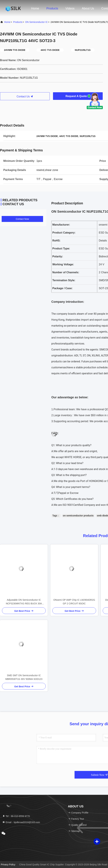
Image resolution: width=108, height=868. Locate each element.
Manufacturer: (61, 225)
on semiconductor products (78, 516)
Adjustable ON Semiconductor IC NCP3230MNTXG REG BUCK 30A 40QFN (24, 602)
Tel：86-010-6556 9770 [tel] (16, 816)
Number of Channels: (66, 272)
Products (52, 8)
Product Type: (61, 249)
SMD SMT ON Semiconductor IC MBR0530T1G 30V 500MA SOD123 (24, 677)
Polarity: (58, 256)
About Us (88, 8)
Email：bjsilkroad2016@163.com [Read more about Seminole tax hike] (21, 822)
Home (35, 8)
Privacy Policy (8, 865)
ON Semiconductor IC (36, 22)
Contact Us (25, 96)
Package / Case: (62, 288)
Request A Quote (78, 96)
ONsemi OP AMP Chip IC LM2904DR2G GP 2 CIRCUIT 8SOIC (74, 602)
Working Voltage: (63, 264)
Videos (70, 8)
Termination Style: (64, 280)
